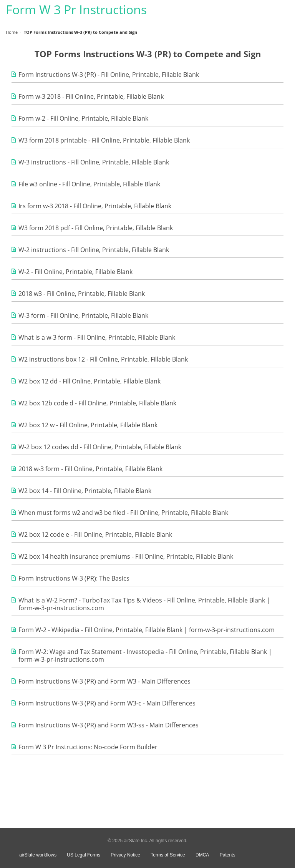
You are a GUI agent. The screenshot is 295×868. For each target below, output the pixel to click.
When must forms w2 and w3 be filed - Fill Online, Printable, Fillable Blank (123, 513)
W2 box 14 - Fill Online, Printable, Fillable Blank (85, 491)
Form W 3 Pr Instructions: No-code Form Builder (88, 747)
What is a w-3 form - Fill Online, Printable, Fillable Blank (97, 337)
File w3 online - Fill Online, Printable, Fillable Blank (89, 184)
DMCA (202, 855)
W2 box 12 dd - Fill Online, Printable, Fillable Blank (89, 381)
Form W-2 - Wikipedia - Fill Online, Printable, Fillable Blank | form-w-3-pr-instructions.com (147, 630)
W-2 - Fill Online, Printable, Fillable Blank (75, 272)
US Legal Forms (84, 855)
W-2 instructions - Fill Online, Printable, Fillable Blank (94, 250)
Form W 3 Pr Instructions (76, 9)
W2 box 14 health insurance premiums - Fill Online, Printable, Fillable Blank (126, 556)
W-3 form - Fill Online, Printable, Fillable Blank (83, 315)
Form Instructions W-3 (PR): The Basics (74, 578)
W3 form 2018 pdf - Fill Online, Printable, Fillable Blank (96, 228)
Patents (228, 855)
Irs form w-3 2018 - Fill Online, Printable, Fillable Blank (95, 206)
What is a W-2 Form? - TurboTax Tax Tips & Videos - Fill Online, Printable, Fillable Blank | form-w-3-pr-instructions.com (144, 604)
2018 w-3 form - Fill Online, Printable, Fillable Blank (90, 469)
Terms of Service (168, 855)
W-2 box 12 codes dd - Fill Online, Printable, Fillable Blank (100, 447)
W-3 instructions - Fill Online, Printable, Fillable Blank (94, 162)
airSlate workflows (38, 855)
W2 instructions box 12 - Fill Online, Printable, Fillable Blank (103, 359)
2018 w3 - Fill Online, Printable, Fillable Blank (82, 294)
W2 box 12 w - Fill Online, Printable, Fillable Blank (88, 425)
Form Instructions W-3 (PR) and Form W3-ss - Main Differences (109, 725)
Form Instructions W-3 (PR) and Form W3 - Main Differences (104, 681)
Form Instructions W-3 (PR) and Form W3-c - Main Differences (107, 703)
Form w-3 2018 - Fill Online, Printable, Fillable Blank (91, 96)
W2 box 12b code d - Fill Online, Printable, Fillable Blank (97, 403)
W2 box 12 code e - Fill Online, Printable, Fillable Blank (95, 534)
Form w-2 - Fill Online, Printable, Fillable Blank (83, 118)
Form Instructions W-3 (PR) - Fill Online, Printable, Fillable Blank (109, 75)
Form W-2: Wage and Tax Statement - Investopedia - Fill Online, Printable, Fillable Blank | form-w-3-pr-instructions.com (145, 656)
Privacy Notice (125, 855)
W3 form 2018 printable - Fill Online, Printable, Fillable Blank (104, 140)
